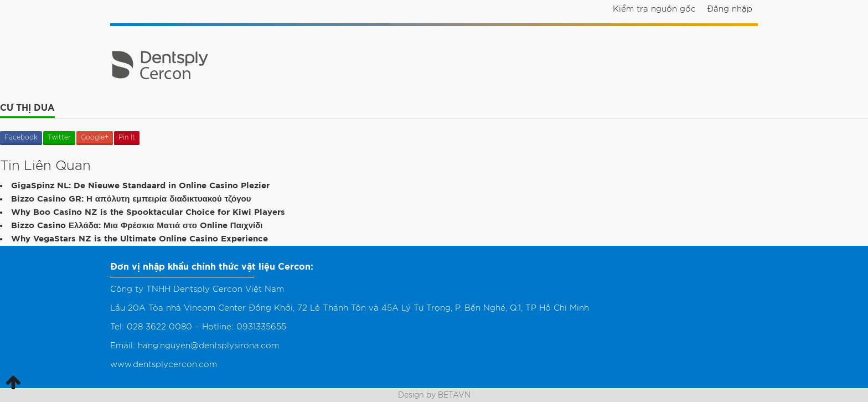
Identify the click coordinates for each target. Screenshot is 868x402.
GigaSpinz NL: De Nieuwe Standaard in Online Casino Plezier (140, 186)
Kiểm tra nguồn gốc (654, 9)
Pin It (127, 137)
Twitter (59, 137)
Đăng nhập (730, 9)
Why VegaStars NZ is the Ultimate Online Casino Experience (139, 239)
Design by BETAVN (434, 395)
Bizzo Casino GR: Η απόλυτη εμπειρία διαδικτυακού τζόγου (131, 199)
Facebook (21, 137)
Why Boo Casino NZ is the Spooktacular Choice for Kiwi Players (148, 212)
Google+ (95, 137)
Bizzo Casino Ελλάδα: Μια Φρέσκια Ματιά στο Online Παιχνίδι (137, 226)
